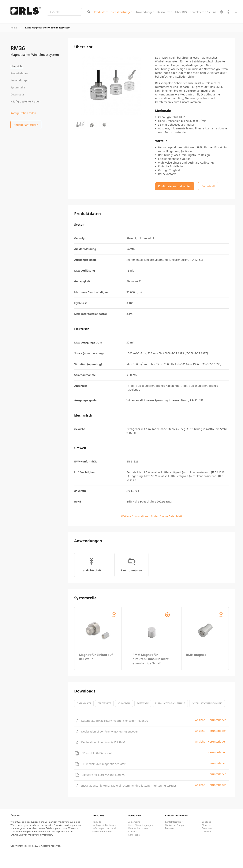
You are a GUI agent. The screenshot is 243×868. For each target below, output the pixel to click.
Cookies (133, 831)
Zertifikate (104, 703)
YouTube (206, 822)
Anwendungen (145, 12)
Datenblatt (84, 703)
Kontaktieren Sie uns (203, 12)
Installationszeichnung (207, 703)
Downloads (17, 94)
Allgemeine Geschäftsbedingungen (141, 823)
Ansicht (200, 720)
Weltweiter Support (175, 825)
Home (14, 28)
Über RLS (181, 12)
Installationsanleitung (170, 703)
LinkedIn (206, 831)
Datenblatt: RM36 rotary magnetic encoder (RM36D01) (116, 721)
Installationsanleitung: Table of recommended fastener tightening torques (129, 786)
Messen (169, 828)
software (143, 703)
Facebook (207, 828)
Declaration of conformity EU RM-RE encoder (110, 731)
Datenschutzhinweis (139, 828)
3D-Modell (124, 703)
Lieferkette (134, 835)
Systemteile (18, 87)
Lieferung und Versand (104, 828)
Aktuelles (207, 825)
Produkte (100, 12)
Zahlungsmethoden (102, 831)
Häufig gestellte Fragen (25, 101)
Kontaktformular (174, 822)
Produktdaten (19, 73)
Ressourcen (165, 12)
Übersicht (17, 66)
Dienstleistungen (122, 12)
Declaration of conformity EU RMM (103, 742)
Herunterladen (217, 720)
